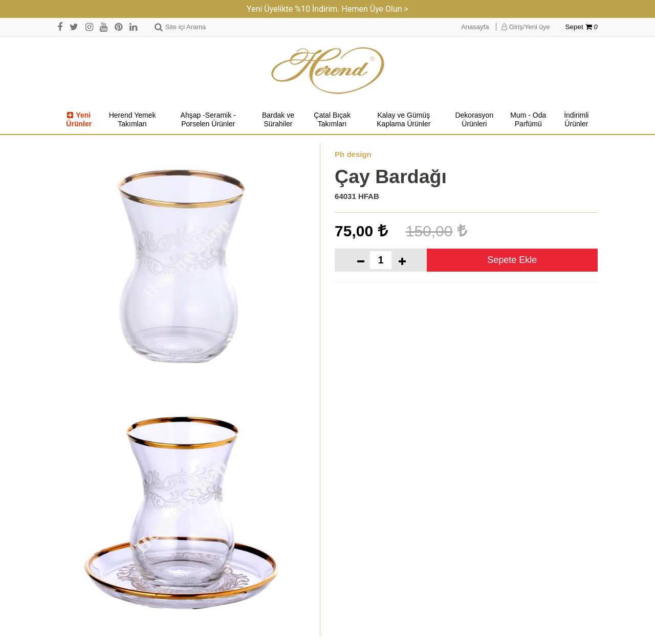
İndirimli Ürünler (576, 120)
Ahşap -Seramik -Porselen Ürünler (208, 120)
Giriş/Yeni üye (526, 27)
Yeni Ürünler (79, 120)
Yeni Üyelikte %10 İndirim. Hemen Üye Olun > (327, 9)
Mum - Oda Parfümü (528, 120)
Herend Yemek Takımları (133, 120)
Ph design (353, 154)
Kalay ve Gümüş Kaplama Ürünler (403, 120)
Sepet (582, 27)
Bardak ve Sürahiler (278, 120)
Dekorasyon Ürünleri (474, 120)
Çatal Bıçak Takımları (332, 120)
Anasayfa (475, 27)
